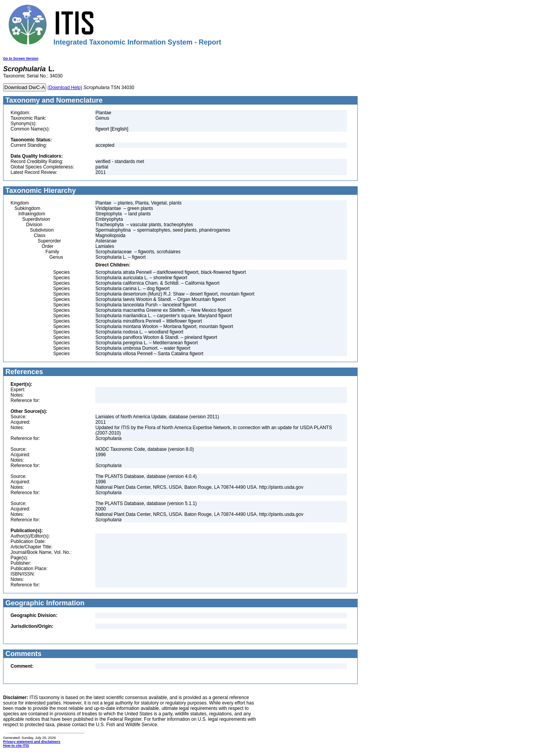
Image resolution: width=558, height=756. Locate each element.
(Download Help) (65, 88)
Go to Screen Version (21, 58)
